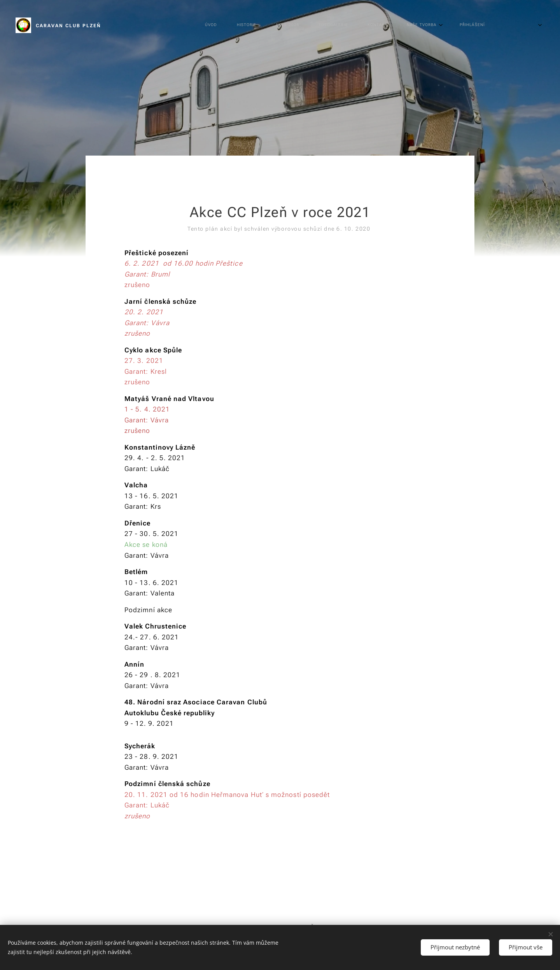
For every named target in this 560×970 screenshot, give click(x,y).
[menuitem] (268, 25)
